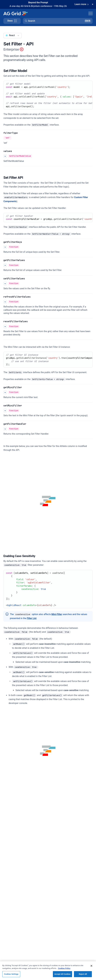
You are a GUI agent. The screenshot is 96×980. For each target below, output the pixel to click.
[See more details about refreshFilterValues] (5, 302)
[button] (58, 21)
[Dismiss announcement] (93, 4)
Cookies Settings (11, 976)
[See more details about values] (5, 156)
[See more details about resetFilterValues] (5, 326)
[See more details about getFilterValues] (5, 265)
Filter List (32, 618)
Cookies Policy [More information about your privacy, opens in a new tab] (64, 970)
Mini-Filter (57, 614)
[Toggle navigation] (91, 13)
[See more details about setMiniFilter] (5, 411)
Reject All (83, 976)
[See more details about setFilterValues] (5, 283)
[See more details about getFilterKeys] (5, 247)
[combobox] (13, 36)
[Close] (91, 968)
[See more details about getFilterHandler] (5, 429)
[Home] (15, 13)
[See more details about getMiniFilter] (5, 392)
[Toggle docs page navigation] (12, 21)
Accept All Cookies (62, 976)
